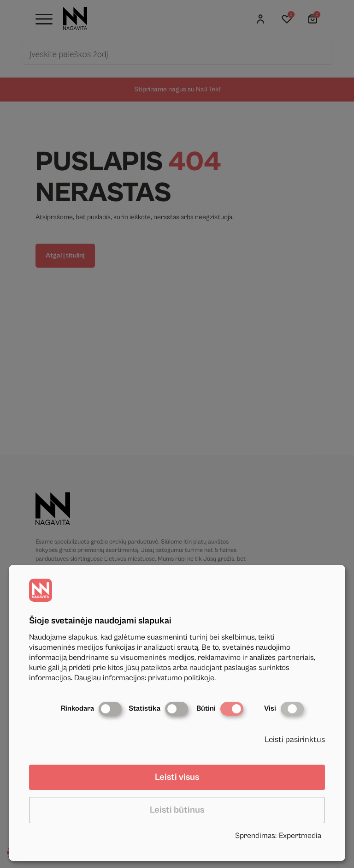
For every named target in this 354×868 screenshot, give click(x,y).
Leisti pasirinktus (295, 739)
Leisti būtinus (177, 810)
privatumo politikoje (181, 678)
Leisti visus (177, 777)
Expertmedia (300, 836)
